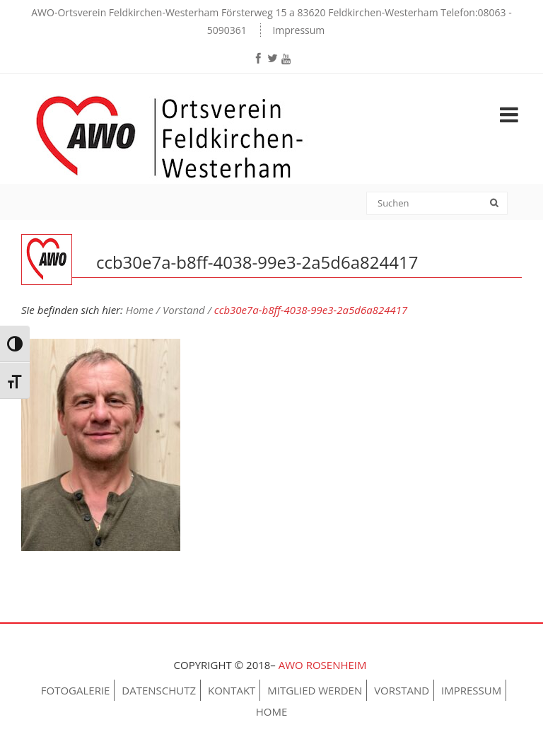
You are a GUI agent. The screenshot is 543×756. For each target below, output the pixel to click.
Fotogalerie (76, 690)
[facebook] (258, 58)
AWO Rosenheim (324, 665)
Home (272, 711)
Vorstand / (188, 310)
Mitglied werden (315, 690)
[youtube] (286, 59)
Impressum (298, 30)
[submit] (499, 204)
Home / (144, 310)
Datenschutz (159, 690)
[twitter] (272, 58)
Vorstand (402, 690)
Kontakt (232, 690)
